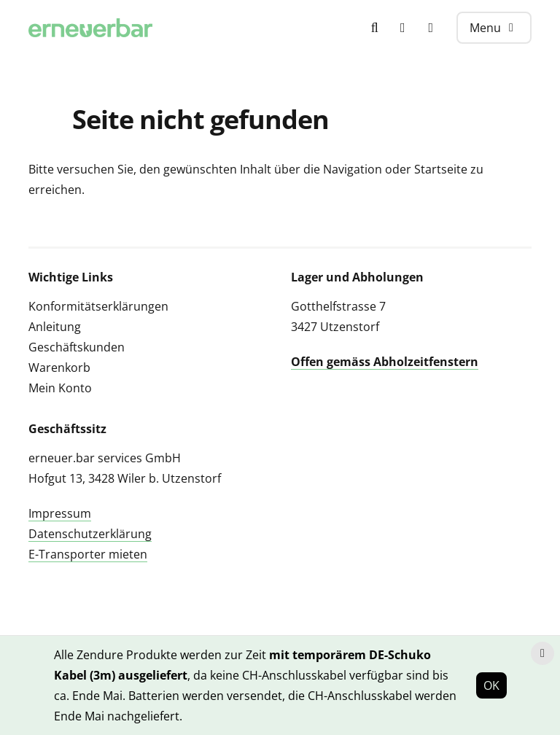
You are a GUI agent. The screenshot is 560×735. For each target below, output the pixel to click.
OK (491, 685)
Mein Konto (60, 388)
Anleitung (55, 327)
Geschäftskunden (77, 347)
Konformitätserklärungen (98, 306)
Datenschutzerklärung (90, 534)
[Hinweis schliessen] (542, 653)
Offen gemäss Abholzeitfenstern (385, 362)
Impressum (60, 513)
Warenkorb (59, 367)
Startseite (441, 169)
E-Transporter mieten (88, 554)
